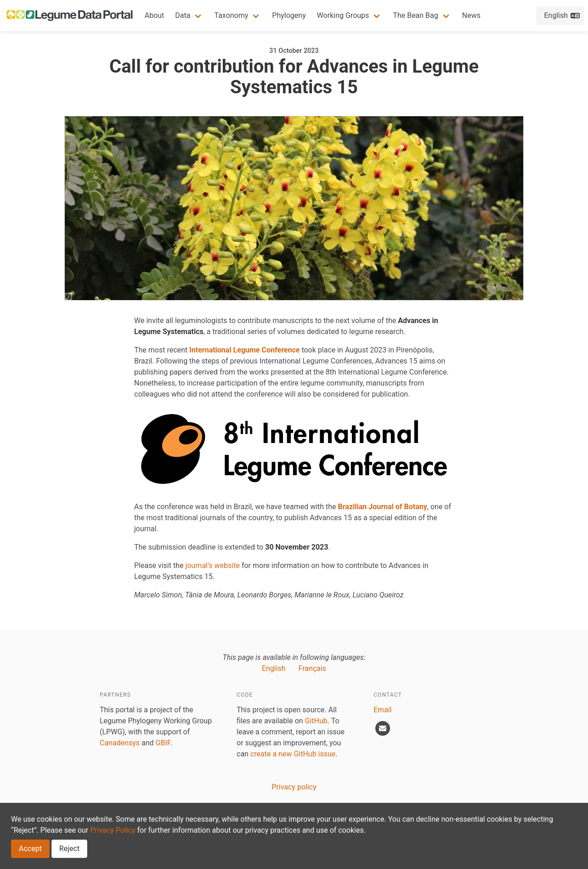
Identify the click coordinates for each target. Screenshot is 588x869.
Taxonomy (231, 15)
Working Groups (343, 15)
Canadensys (120, 743)
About (155, 15)
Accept (30, 849)
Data (183, 15)
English (274, 668)
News (471, 15)
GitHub (316, 721)
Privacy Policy (113, 830)
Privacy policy (294, 787)
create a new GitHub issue (293, 754)
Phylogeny (289, 15)
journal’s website (212, 565)
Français (313, 668)
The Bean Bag (415, 15)
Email (383, 710)
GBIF (163, 743)
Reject (69, 849)
